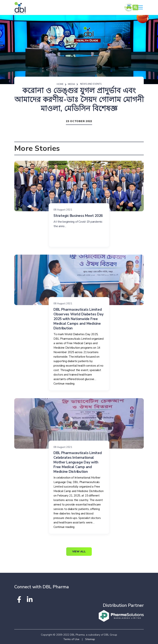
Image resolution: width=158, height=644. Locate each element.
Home (60, 84)
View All (79, 552)
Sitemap (90, 639)
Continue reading (64, 384)
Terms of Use (71, 639)
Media (71, 84)
